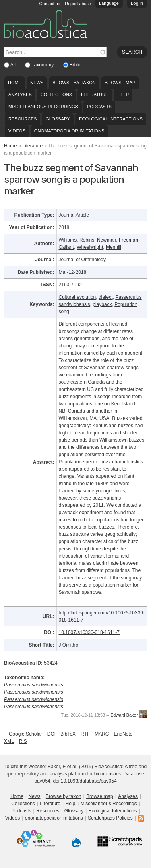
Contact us (50, 4)
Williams (68, 240)
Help (123, 95)
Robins (87, 240)
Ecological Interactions (111, 119)
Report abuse (78, 4)
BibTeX (68, 734)
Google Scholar (26, 734)
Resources (23, 119)
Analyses (20, 95)
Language (109, 3)
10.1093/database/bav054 (89, 781)
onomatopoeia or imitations (69, 131)
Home (15, 83)
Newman (107, 240)
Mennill (114, 247)
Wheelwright (90, 247)
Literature (95, 95)
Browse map (120, 83)
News (37, 83)
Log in (137, 3)
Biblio (75, 65)
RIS (23, 741)
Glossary (58, 119)
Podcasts (99, 107)
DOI (51, 734)
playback (102, 304)
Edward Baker (124, 715)
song (64, 312)
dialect (106, 297)
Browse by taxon (74, 83)
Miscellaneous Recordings (43, 107)
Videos (17, 131)
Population (126, 304)
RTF (85, 734)
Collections (57, 95)
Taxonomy (43, 65)
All (14, 65)
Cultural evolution (78, 297)
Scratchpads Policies (110, 818)
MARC (102, 734)
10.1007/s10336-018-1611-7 (89, 632)
